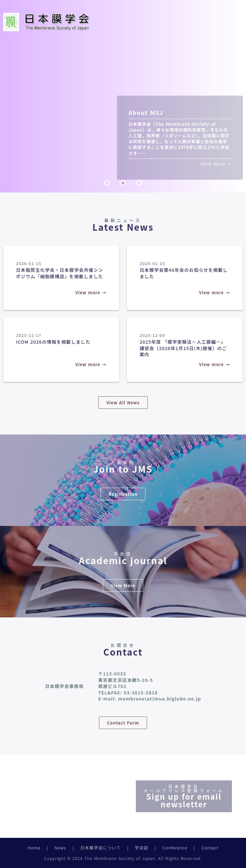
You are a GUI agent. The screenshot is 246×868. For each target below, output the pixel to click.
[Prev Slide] (107, 183)
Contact (210, 848)
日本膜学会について (101, 848)
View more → (91, 292)
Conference (175, 848)
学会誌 (142, 848)
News (60, 848)
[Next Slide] (139, 183)
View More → (216, 164)
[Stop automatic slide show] (123, 183)
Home (34, 848)
